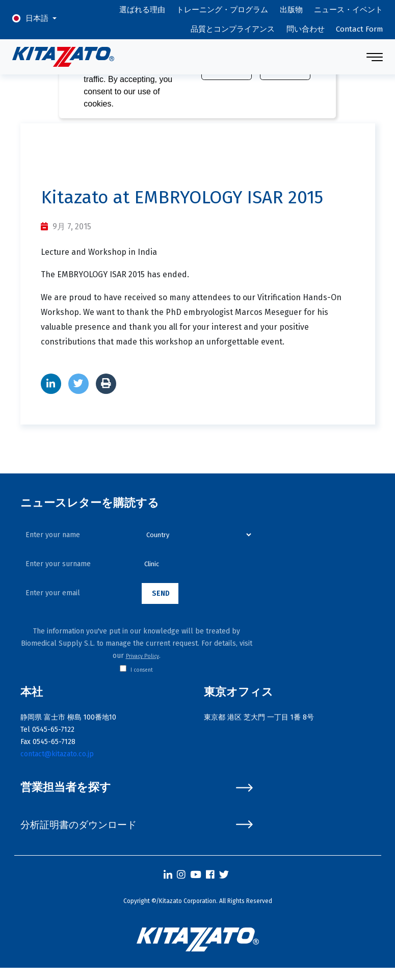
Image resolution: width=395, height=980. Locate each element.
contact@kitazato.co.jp (57, 754)
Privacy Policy (142, 656)
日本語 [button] (38, 18)
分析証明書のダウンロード (137, 825)
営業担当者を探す (137, 787)
